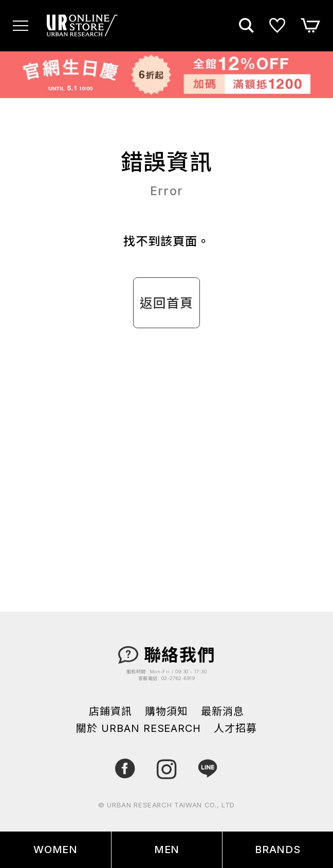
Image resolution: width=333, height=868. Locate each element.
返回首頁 (166, 303)
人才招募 (235, 729)
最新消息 (223, 712)
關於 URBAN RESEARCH (138, 729)
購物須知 (166, 712)
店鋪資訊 (110, 712)
